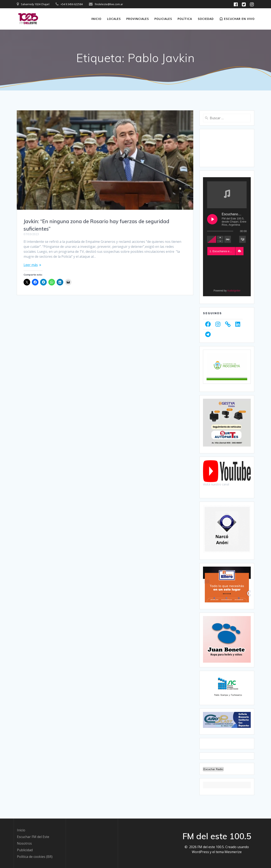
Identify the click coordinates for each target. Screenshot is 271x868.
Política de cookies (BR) (35, 857)
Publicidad (25, 850)
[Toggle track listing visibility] (242, 239)
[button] (239, 251)
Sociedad (206, 19)
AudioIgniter (234, 291)
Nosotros (24, 843)
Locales (114, 19)
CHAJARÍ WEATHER (227, 148)
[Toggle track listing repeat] (228, 239)
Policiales (163, 19)
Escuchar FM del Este (33, 837)
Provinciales (138, 19)
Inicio (96, 19)
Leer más (31, 265)
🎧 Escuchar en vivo (237, 19)
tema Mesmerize (229, 852)
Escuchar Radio (213, 769)
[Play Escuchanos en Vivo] (212, 219)
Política (185, 19)
